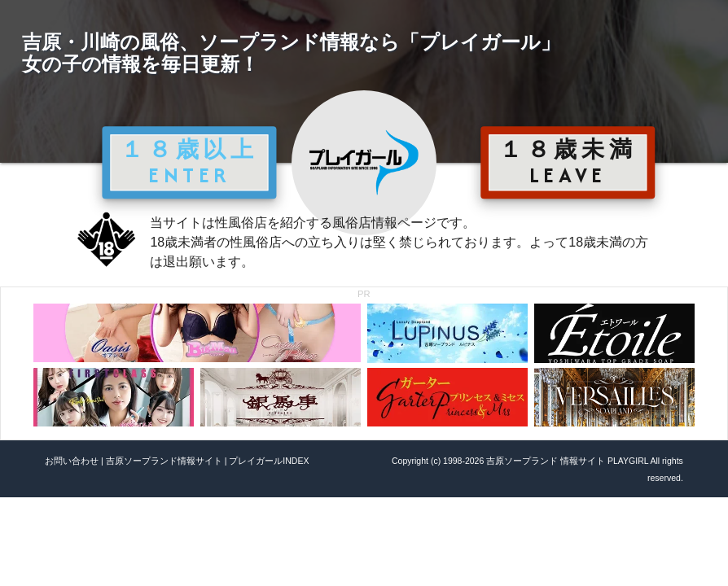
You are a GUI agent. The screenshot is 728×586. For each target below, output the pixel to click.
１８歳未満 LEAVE (568, 162)
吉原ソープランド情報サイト (164, 461)
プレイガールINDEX (269, 461)
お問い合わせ (72, 461)
